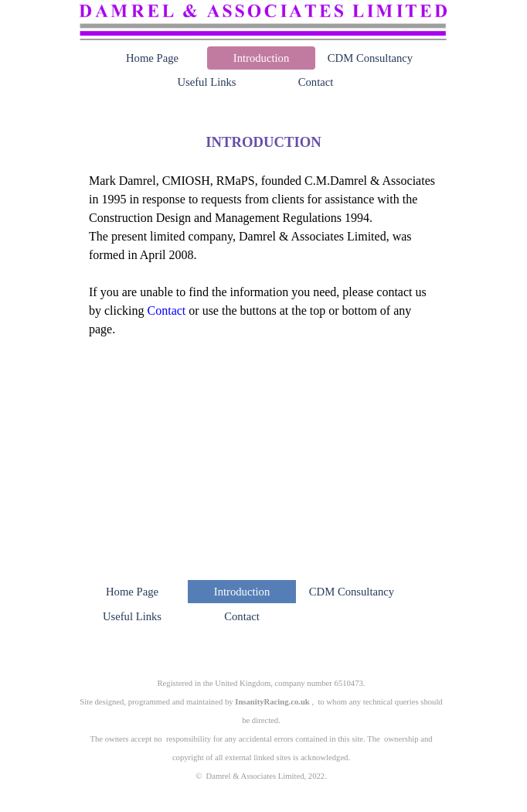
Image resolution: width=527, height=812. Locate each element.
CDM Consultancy (370, 58)
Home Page (152, 58)
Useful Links (206, 82)
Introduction (261, 58)
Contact (316, 82)
